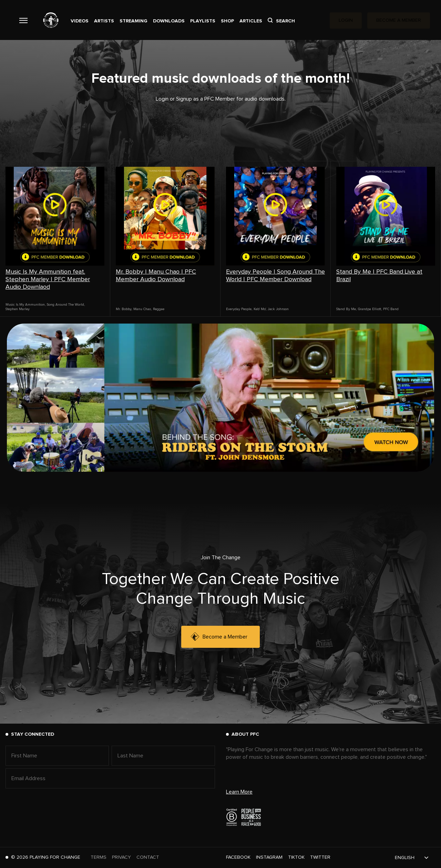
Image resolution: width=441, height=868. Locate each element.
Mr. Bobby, (124, 309)
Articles (251, 21)
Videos (80, 21)
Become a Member (219, 637)
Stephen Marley (18, 309)
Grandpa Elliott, (370, 309)
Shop (227, 21)
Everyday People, (239, 309)
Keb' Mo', (260, 309)
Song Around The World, (66, 305)
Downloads (169, 21)
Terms (99, 857)
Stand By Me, (346, 309)
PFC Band (391, 309)
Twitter (320, 857)
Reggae (159, 309)
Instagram (269, 857)
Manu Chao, (142, 309)
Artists (104, 21)
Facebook (238, 857)
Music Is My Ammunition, (25, 305)
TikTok (296, 857)
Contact (148, 857)
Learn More (239, 792)
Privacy (121, 857)
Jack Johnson (278, 309)
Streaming (134, 21)
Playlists (203, 21)
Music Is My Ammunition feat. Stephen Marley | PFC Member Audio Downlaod (48, 279)
